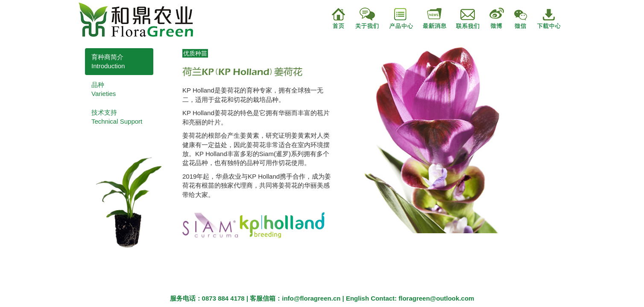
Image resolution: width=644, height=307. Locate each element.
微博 (498, 18)
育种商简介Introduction (108, 61)
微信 (526, 18)
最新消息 (430, 18)
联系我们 (464, 18)
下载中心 (555, 18)
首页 (339, 18)
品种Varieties (104, 89)
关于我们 (362, 18)
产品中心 (396, 18)
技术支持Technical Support (117, 117)
